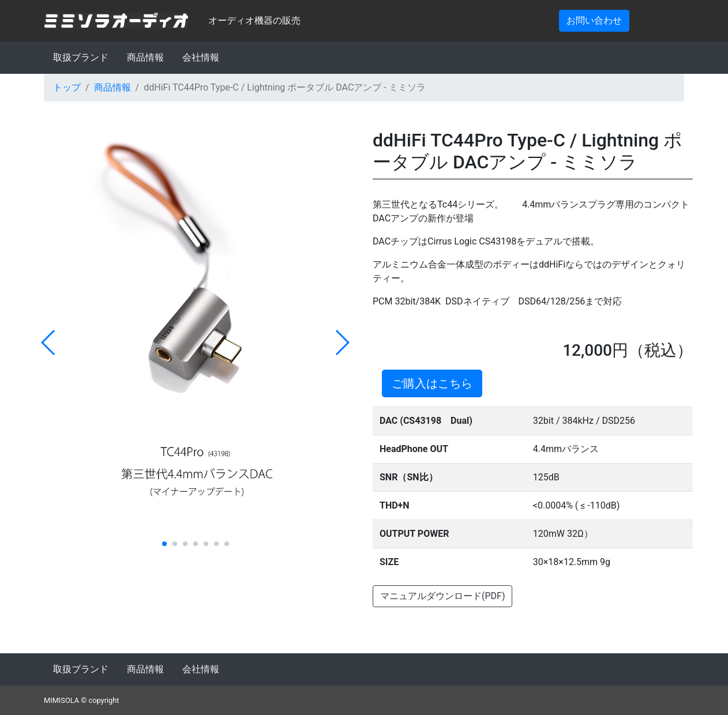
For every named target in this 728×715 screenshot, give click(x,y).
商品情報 (145, 57)
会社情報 (201, 57)
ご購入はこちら (432, 383)
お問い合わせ (594, 20)
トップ (67, 87)
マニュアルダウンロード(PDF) (442, 596)
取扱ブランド (81, 57)
